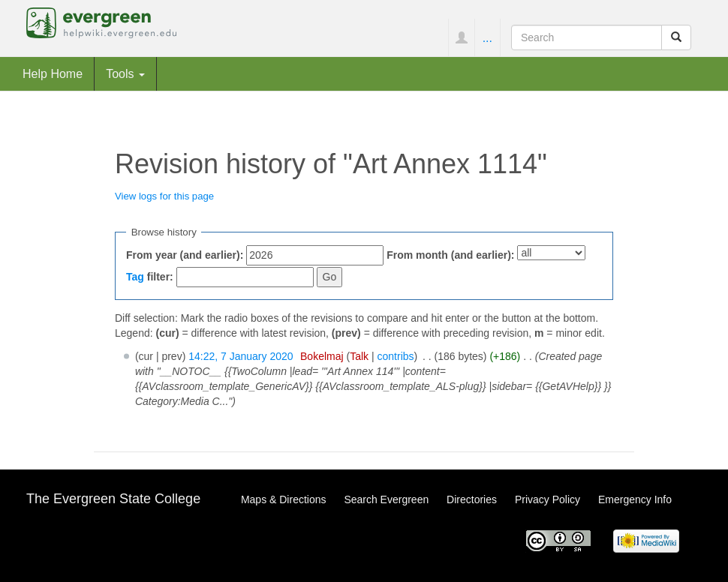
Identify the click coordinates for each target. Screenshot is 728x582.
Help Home (53, 73)
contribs (396, 356)
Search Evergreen (386, 499)
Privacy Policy (548, 499)
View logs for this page (164, 196)
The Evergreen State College (113, 499)
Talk (359, 356)
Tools (125, 73)
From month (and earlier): (450, 255)
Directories (472, 499)
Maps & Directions (284, 499)
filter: (150, 277)
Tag (135, 277)
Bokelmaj (322, 356)
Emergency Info (635, 499)
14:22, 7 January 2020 (241, 356)
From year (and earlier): (185, 255)
